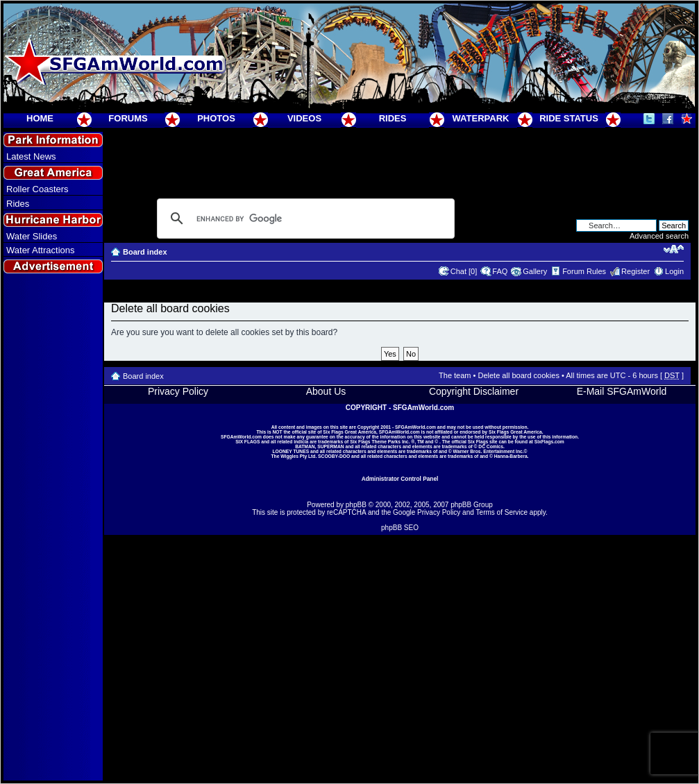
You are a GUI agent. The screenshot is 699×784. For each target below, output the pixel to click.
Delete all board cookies (518, 375)
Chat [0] (464, 271)
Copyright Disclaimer (474, 391)
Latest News (31, 156)
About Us (326, 391)
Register (635, 271)
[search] (304, 219)
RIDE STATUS (569, 118)
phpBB (356, 505)
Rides (18, 204)
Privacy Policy (178, 391)
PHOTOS (216, 118)
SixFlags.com (549, 442)
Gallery (535, 271)
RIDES (393, 118)
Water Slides (32, 236)
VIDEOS (304, 118)
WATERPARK (481, 118)
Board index (145, 252)
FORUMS (128, 118)
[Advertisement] (53, 528)
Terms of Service (502, 512)
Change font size (674, 249)
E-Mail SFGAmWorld (622, 391)
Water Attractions (41, 250)
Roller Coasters (37, 189)
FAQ (500, 271)
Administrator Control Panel (400, 479)
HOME (40, 118)
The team (455, 375)
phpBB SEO (400, 528)
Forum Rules (584, 271)
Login (674, 271)
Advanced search (659, 236)
